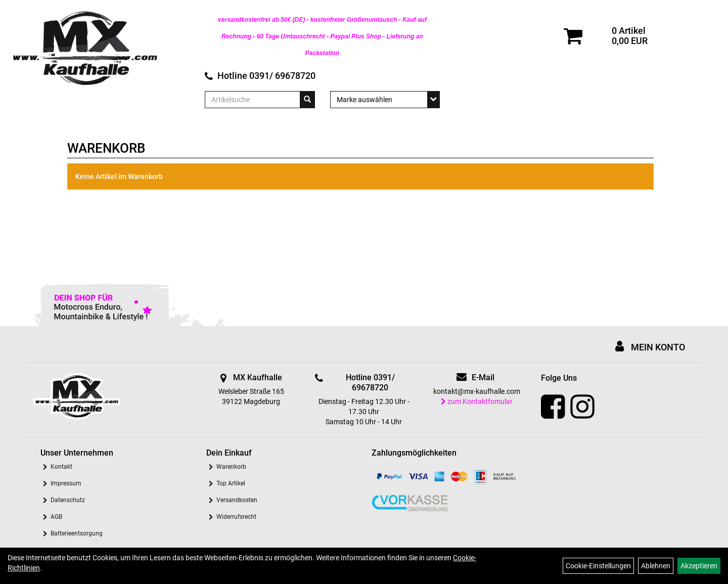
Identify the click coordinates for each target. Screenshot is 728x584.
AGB (56, 517)
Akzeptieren (699, 566)
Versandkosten (237, 500)
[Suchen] (307, 100)
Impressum (66, 483)
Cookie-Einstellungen (598, 566)
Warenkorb (231, 467)
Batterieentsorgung (77, 533)
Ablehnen (656, 566)
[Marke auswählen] (385, 100)
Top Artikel (231, 483)
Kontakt (61, 467)
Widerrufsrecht (236, 517)
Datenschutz (68, 500)
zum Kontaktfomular (477, 401)
